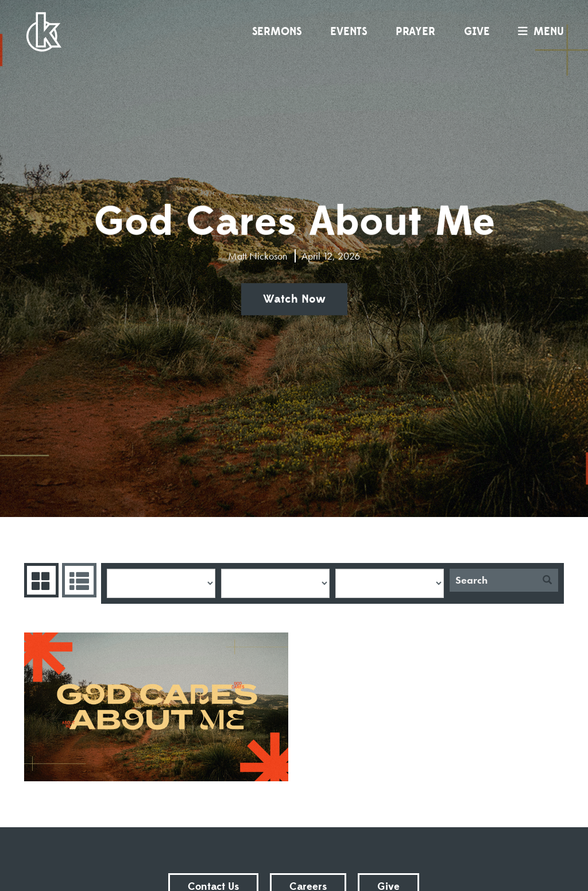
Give (477, 32)
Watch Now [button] (294, 299)
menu (538, 32)
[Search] (493, 580)
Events (349, 32)
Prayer (415, 32)
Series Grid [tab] (40, 580)
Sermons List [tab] (78, 580)
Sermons (277, 32)
